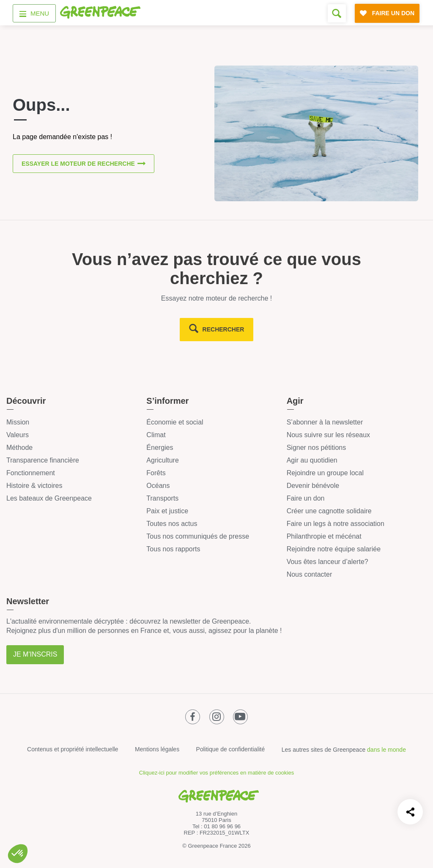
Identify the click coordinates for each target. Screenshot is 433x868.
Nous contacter (310, 574)
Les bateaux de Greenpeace (49, 498)
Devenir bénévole (313, 486)
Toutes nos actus (172, 524)
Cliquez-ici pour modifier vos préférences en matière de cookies (216, 773)
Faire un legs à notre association (336, 524)
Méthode (19, 448)
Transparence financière (43, 460)
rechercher (223, 329)
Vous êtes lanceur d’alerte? (327, 562)
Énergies (160, 448)
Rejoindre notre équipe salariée (334, 549)
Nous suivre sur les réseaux (328, 435)
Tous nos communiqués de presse (198, 536)
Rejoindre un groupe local (325, 473)
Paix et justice (167, 511)
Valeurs (18, 435)
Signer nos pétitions (317, 448)
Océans (158, 486)
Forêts (156, 473)
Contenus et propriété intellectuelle (73, 749)
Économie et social (175, 422)
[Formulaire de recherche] (337, 13)
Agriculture (162, 460)
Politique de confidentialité (231, 749)
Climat (156, 435)
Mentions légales (157, 749)
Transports (162, 498)
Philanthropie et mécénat (324, 536)
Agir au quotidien (312, 460)
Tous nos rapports (173, 549)
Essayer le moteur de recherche (78, 164)
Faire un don (306, 498)
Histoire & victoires (34, 486)
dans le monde (386, 750)
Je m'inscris (35, 654)
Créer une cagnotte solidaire (329, 511)
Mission (18, 422)
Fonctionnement (31, 473)
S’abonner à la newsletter (325, 422)
